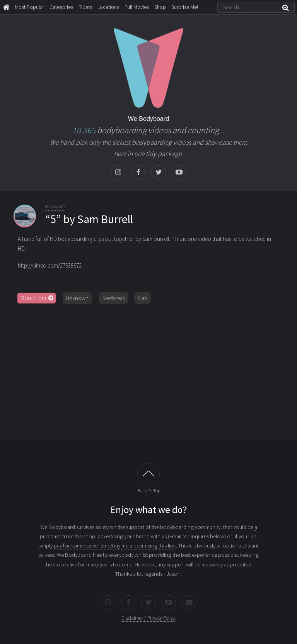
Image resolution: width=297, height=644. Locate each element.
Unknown (77, 298)
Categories (61, 7)
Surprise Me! (185, 7)
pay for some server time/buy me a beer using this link (115, 546)
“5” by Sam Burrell (89, 219)
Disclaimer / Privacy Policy (148, 618)
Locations (108, 7)
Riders (85, 7)
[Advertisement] (148, 369)
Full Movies (137, 7)
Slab (143, 298)
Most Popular (29, 7)
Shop (160, 7)
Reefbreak (114, 298)
